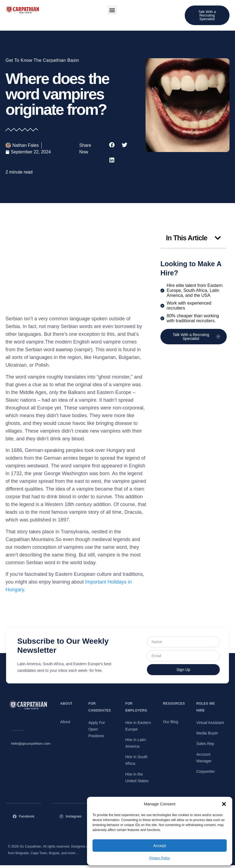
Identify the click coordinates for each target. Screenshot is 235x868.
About (65, 722)
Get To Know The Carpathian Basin (42, 60)
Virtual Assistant (210, 723)
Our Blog (171, 722)
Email (147, 650)
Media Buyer (207, 733)
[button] (224, 804)
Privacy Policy (160, 858)
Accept (160, 846)
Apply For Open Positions (97, 729)
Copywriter (206, 771)
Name (147, 636)
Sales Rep (205, 744)
